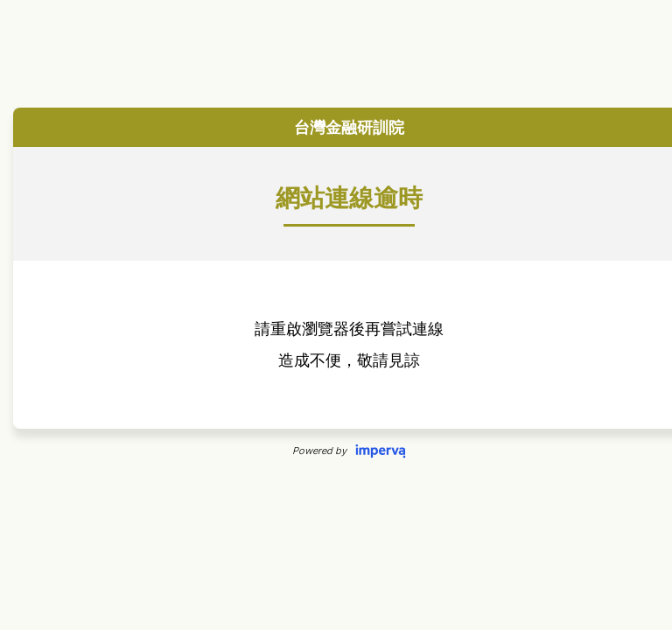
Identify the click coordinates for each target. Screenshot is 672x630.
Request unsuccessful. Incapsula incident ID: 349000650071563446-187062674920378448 (336, 315)
